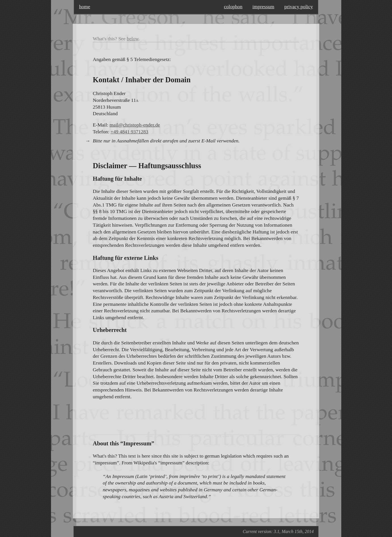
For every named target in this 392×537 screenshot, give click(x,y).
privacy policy (299, 7)
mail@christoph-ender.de (135, 125)
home (85, 7)
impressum (263, 7)
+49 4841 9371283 (129, 132)
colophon (233, 7)
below (133, 39)
